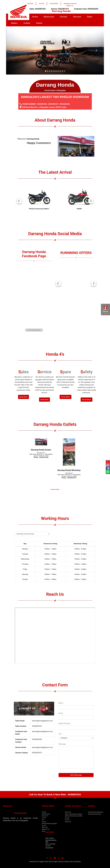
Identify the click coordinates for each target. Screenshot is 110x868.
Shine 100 (45, 831)
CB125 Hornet (46, 814)
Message (62, 744)
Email (61, 713)
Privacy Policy (69, 862)
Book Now (23, 397)
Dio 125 (67, 818)
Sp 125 (44, 818)
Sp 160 (44, 825)
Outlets (27, 23)
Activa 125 (68, 822)
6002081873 (53, 104)
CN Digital (40, 862)
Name (61, 703)
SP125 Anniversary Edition (49, 824)
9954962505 (65, 104)
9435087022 (42, 104)
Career (39, 23)
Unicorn (44, 822)
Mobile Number (65, 723)
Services (77, 17)
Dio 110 (67, 820)
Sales (90, 17)
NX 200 (44, 812)
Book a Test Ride (50, 844)
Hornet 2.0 (45, 816)
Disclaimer (78, 862)
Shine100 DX (46, 829)
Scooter (64, 17)
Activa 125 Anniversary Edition (74, 814)
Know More (66, 397)
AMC (47, 842)
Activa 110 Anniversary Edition (74, 816)
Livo (43, 820)
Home (35, 17)
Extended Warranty (51, 840)
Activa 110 (68, 812)
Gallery (14, 23)
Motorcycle (49, 17)
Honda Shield (49, 848)
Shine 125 (45, 827)
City (60, 734)
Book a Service (50, 838)
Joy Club (48, 846)
